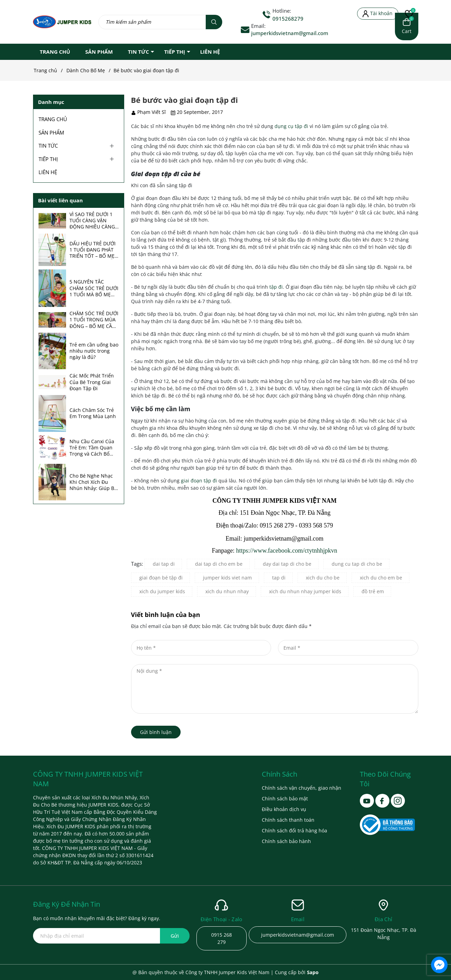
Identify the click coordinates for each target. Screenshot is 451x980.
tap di (279, 578)
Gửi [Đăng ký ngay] (175, 936)
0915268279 (288, 19)
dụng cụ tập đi (291, 126)
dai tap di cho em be (219, 564)
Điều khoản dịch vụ (284, 809)
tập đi (276, 287)
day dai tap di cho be (287, 564)
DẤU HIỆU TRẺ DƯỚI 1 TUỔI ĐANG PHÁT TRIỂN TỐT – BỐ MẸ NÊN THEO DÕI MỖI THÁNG (93, 250)
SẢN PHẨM (99, 52)
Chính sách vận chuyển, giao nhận (302, 788)
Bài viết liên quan (61, 200)
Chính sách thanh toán (288, 820)
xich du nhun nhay (227, 591)
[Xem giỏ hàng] (407, 26)
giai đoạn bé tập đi (161, 578)
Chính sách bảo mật (285, 798)
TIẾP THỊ (175, 52)
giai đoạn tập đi (199, 481)
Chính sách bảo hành (286, 841)
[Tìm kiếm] (214, 22)
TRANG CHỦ (55, 52)
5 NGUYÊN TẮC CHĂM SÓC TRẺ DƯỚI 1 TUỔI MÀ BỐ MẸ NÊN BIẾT (94, 288)
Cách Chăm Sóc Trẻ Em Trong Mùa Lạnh (93, 413)
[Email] (348, 648)
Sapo (313, 972)
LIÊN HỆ (210, 52)
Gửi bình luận (156, 732)
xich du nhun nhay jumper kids (305, 591)
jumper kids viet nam (227, 578)
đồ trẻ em (373, 591)
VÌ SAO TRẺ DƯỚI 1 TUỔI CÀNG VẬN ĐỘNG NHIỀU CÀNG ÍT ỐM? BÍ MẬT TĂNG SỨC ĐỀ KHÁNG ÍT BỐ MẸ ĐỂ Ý (94, 221)
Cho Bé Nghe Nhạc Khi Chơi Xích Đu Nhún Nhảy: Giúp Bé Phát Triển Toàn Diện (94, 482)
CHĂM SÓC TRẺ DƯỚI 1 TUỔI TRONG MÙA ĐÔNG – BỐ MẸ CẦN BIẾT (94, 320)
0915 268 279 (222, 938)
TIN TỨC (138, 52)
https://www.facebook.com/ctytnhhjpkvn (287, 551)
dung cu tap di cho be (357, 564)
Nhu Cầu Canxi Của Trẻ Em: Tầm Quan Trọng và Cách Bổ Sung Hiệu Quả (92, 448)
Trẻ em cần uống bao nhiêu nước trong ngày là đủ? (94, 351)
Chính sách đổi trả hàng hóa (294, 830)
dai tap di (164, 564)
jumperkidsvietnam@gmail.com (290, 33)
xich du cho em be (381, 578)
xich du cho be (323, 578)
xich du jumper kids (162, 591)
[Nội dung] (275, 689)
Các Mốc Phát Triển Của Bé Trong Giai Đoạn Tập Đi (92, 382)
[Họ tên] (201, 648)
